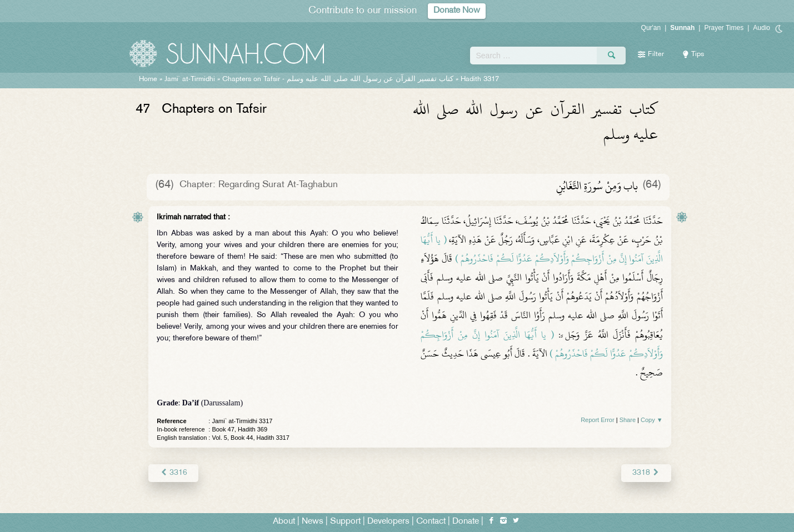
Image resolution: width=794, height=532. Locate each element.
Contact (431, 522)
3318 (646, 473)
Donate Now (457, 11)
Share (628, 420)
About (284, 522)
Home (148, 79)
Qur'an (651, 28)
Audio (761, 28)
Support (345, 522)
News (313, 522)
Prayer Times (724, 28)
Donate (466, 522)
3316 (173, 473)
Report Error (598, 420)
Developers (388, 522)
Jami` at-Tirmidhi (190, 79)
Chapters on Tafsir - (338, 79)
